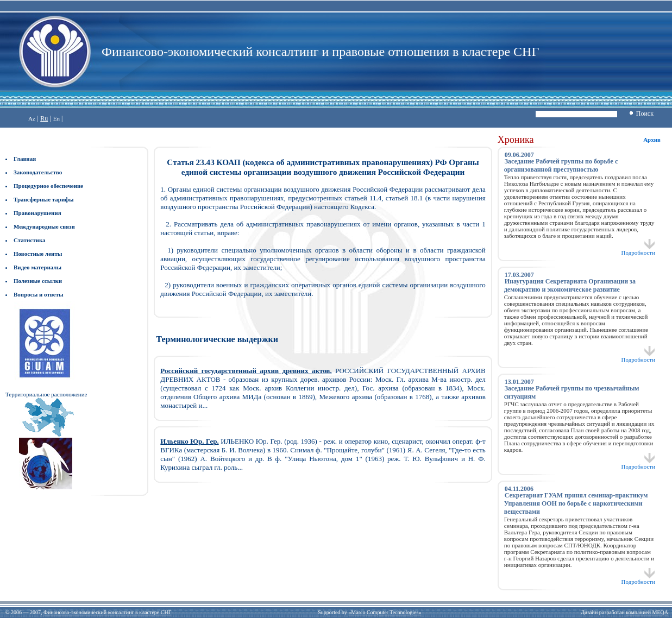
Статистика (30, 240)
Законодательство (38, 172)
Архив (652, 140)
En (56, 118)
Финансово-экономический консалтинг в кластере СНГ (107, 612)
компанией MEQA (647, 612)
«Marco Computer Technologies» (385, 612)
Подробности (639, 250)
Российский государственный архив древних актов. (246, 371)
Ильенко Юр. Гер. (189, 441)
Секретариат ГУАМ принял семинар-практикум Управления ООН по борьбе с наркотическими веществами (576, 503)
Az (32, 118)
